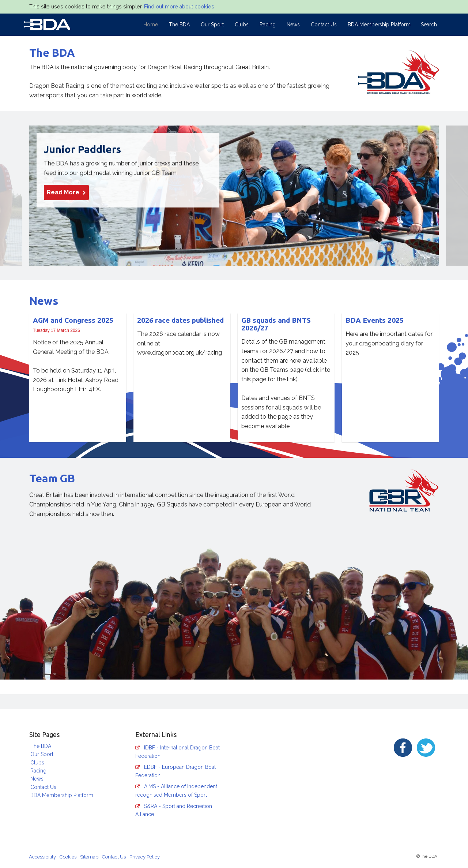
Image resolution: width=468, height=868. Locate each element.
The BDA (179, 25)
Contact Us (324, 25)
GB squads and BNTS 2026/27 (276, 324)
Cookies (68, 857)
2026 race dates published (180, 320)
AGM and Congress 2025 (73, 320)
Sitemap (89, 857)
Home (151, 25)
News (293, 25)
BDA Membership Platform (379, 25)
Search (429, 25)
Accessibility (42, 857)
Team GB (52, 478)
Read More (66, 193)
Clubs (242, 25)
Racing (268, 25)
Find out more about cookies (179, 7)
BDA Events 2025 (375, 320)
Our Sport (212, 25)
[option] (234, 196)
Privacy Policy (145, 857)
